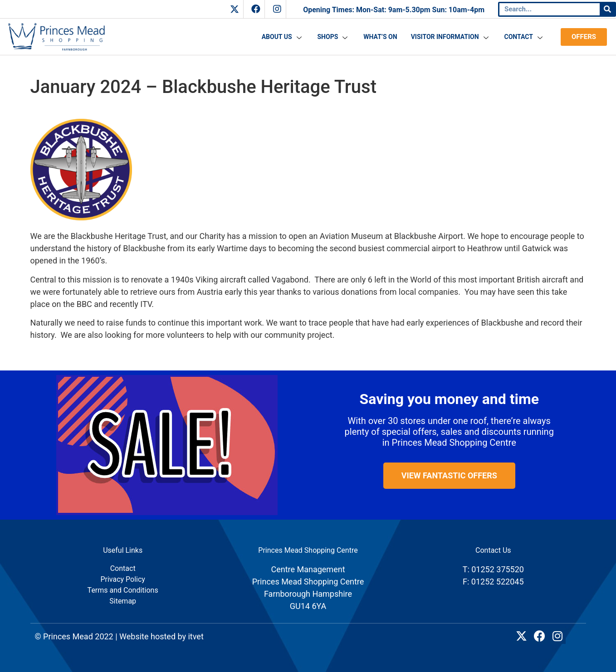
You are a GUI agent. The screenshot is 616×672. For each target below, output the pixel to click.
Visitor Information (451, 37)
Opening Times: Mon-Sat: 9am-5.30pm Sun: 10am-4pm (394, 10)
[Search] (607, 9)
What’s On (380, 37)
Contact (525, 37)
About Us (283, 37)
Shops (334, 37)
